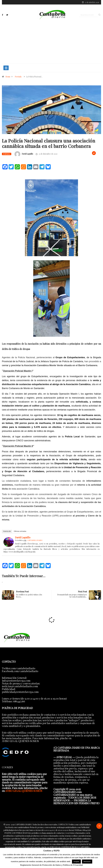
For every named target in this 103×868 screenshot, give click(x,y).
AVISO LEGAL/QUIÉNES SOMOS (24, 791)
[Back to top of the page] (99, 827)
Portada (18, 77)
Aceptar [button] (76, 862)
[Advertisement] (52, 42)
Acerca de (7, 532)
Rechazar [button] (87, 862)
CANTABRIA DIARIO (35, 541)
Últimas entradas (20, 532)
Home (8, 77)
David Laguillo (27, 154)
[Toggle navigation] (6, 68)
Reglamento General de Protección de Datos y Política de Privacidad (52, 865)
